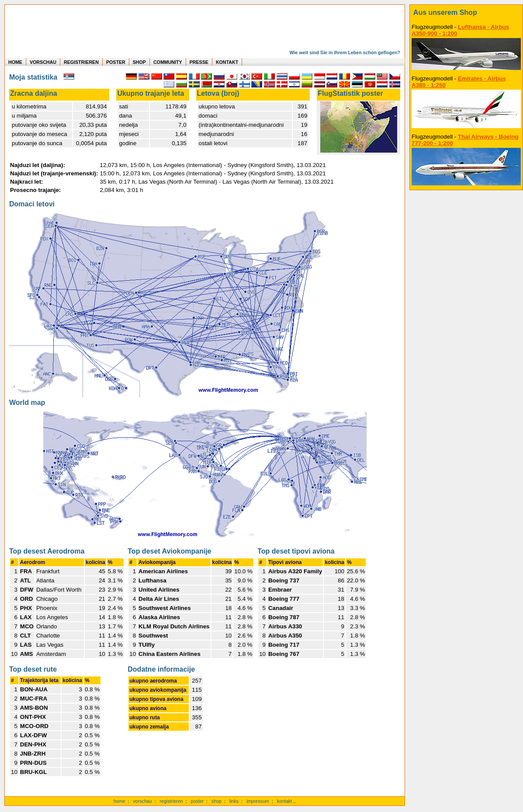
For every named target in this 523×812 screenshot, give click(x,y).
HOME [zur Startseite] (15, 62)
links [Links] (234, 801)
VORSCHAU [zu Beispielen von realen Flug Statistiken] (43, 62)
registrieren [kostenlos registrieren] (171, 801)
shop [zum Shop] (216, 801)
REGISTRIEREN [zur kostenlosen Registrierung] (81, 62)
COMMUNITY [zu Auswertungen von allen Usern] (168, 62)
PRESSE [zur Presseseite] (199, 62)
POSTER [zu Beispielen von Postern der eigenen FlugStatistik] (116, 62)
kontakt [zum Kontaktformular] (284, 801)
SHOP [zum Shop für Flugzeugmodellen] (139, 62)
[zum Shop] (466, 13)
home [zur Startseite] (119, 801)
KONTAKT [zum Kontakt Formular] (227, 62)
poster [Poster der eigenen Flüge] (197, 801)
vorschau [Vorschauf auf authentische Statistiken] (142, 801)
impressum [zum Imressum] (258, 801)
